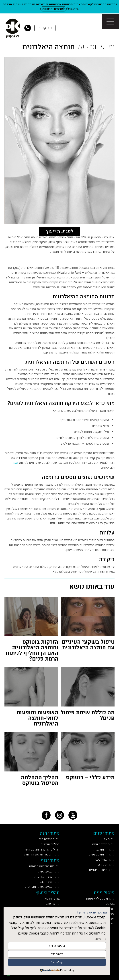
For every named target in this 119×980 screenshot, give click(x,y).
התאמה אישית (57, 946)
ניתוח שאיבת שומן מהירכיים (42, 887)
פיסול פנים (104, 893)
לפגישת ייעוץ (60, 231)
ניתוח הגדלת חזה (49, 839)
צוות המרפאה (51, 899)
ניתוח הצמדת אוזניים (102, 870)
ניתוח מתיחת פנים (103, 844)
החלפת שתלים (50, 844)
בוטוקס (110, 904)
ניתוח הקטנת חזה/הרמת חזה (42, 854)
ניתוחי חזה (50, 833)
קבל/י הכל (57, 962)
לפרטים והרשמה (53, 9)
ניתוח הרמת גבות (104, 850)
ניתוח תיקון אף (106, 865)
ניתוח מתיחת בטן (49, 882)
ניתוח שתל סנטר (104, 860)
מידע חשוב (53, 904)
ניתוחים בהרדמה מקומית (44, 866)
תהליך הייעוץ (48, 893)
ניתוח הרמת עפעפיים (102, 854)
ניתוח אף (109, 839)
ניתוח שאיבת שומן (48, 871)
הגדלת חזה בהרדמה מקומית (42, 850)
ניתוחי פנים (104, 833)
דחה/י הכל (57, 954)
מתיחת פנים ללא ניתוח (100, 899)
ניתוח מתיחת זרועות (47, 877)
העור (15, 463)
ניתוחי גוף (50, 860)
